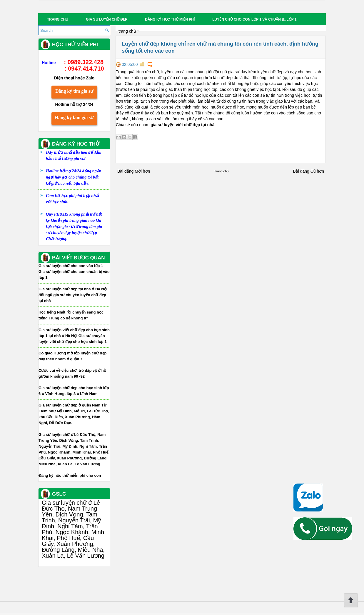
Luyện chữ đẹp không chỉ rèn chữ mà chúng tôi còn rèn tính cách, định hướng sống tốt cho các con (220, 47)
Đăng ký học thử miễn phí (170, 19)
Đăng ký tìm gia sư (74, 91)
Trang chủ (58, 19)
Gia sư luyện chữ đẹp (107, 19)
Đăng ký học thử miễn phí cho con (70, 475)
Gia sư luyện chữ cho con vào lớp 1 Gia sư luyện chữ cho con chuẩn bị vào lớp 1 (74, 272)
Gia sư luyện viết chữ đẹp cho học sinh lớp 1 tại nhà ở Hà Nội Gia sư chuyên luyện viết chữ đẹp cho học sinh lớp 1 (74, 336)
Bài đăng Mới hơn (134, 171)
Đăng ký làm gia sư (75, 117)
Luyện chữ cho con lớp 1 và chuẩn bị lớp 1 (254, 19)
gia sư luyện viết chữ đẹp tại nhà (182, 125)
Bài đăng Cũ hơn (308, 171)
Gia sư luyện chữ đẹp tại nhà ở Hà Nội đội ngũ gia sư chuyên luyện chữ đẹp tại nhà (73, 295)
